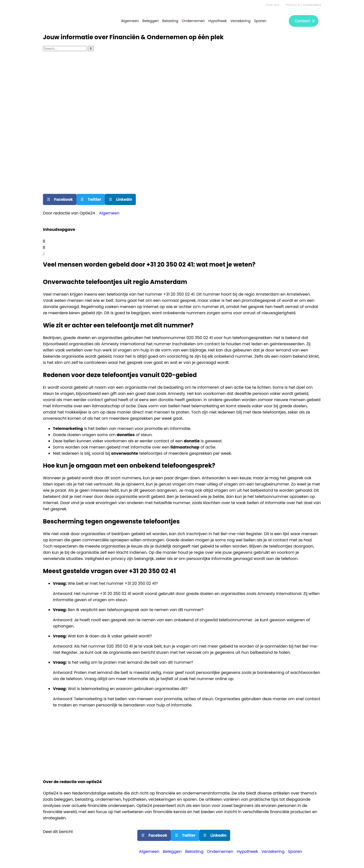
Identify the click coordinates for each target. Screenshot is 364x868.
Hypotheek (218, 21)
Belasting (170, 21)
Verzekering (240, 21)
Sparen (260, 21)
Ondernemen (193, 21)
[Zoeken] (91, 49)
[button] (60, 199)
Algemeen (130, 21)
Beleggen (151, 21)
